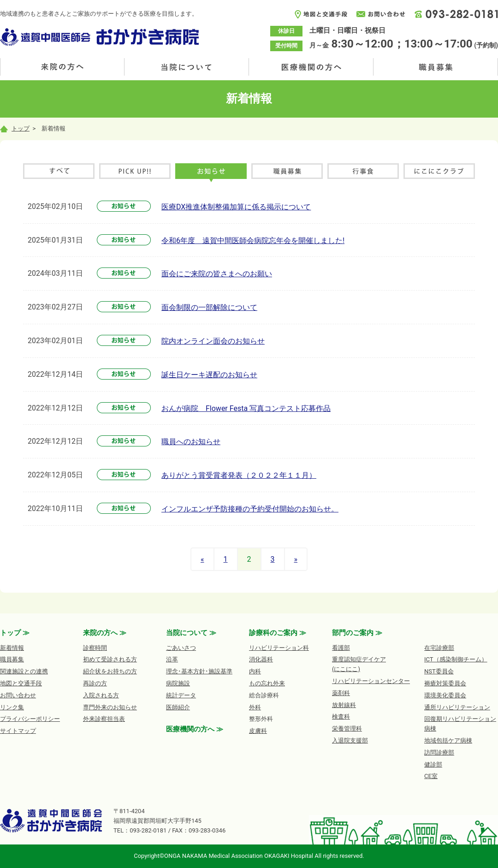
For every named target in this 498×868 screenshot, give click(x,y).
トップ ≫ (15, 633)
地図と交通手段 (21, 683)
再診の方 (95, 683)
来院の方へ (62, 67)
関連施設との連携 (24, 671)
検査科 (341, 716)
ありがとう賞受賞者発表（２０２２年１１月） (239, 475)
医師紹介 (178, 707)
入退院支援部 (350, 740)
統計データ (181, 695)
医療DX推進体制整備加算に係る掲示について (236, 207)
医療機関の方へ (311, 67)
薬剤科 (341, 693)
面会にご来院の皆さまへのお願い (217, 274)
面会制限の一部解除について (209, 307)
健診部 (433, 764)
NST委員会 (439, 671)
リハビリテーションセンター (371, 681)
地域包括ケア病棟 (448, 740)
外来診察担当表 (104, 719)
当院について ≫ (191, 633)
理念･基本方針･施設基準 (199, 671)
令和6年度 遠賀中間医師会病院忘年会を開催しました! (253, 241)
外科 (255, 707)
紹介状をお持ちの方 (110, 671)
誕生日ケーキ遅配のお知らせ (209, 375)
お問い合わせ (18, 695)
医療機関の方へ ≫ (195, 729)
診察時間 (95, 648)
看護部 (341, 648)
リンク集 (12, 707)
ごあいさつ (181, 648)
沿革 (172, 659)
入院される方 (101, 695)
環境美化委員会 (445, 695)
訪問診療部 (439, 752)
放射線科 (344, 705)
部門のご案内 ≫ (357, 633)
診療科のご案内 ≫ (278, 633)
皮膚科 (258, 731)
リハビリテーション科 (279, 648)
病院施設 (178, 683)
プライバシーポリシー (30, 719)
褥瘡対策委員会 (445, 683)
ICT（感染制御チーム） (456, 659)
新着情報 (12, 648)
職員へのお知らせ (191, 442)
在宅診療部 (439, 648)
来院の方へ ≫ (105, 633)
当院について (187, 67)
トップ (15, 128)
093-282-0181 (148, 830)
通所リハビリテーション (457, 707)
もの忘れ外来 (267, 683)
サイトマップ (18, 731)
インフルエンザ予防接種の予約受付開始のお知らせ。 (250, 509)
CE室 (431, 776)
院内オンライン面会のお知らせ (213, 341)
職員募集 (436, 67)
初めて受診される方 (110, 659)
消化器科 (261, 659)
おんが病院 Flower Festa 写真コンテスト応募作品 (246, 408)
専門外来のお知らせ (110, 707)
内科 (255, 671)
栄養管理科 (347, 728)
